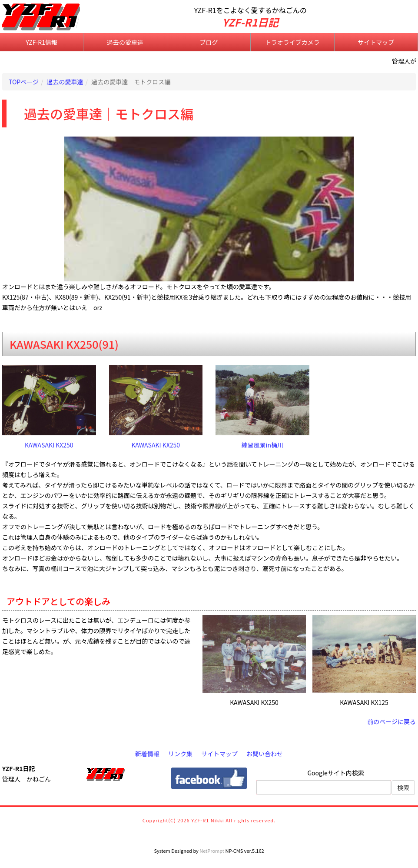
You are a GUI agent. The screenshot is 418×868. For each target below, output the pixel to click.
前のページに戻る (391, 721)
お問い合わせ (265, 754)
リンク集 (180, 754)
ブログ (209, 42)
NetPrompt (212, 851)
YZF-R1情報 (41, 42)
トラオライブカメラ (292, 42)
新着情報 (147, 754)
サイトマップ (376, 42)
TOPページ (24, 82)
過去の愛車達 (125, 42)
